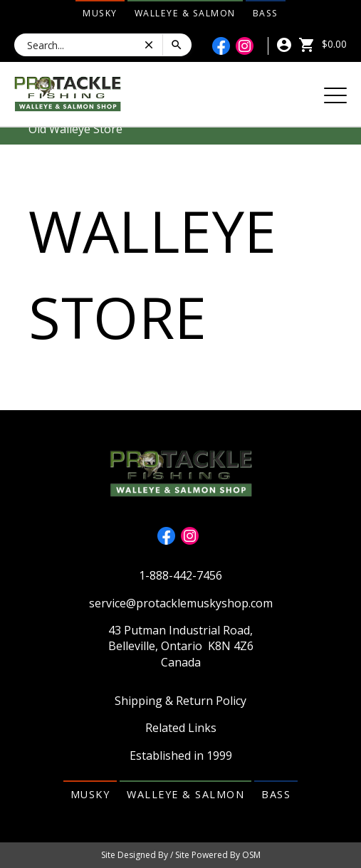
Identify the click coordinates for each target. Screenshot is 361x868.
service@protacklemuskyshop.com (181, 603)
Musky (100, 13)
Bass (266, 13)
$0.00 (323, 44)
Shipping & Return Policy (180, 701)
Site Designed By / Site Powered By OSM (181, 855)
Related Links (181, 728)
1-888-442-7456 (180, 575)
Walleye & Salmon (185, 13)
